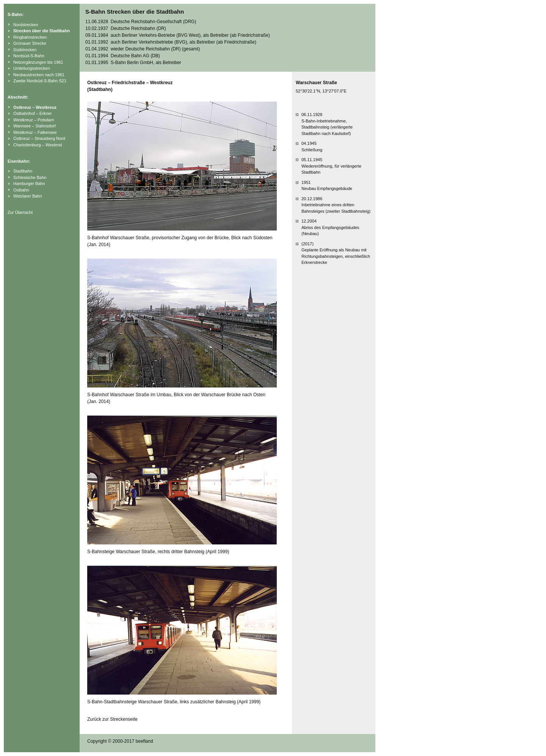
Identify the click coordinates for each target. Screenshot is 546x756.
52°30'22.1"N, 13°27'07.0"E (321, 91)
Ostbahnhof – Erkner (33, 113)
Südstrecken (25, 50)
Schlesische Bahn (30, 177)
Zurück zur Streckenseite (112, 719)
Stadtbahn (23, 171)
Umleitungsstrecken (32, 68)
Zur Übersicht (20, 212)
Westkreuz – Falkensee (35, 132)
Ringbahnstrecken (30, 37)
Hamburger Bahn (29, 184)
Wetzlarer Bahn (28, 196)
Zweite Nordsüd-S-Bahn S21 (40, 81)
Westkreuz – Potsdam (34, 120)
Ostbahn (21, 190)
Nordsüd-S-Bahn (29, 56)
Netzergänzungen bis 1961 (38, 62)
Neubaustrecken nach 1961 (39, 75)
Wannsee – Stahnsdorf (35, 126)
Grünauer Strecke (30, 43)
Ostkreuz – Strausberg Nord (39, 138)
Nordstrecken (26, 25)
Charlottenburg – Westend (38, 145)
